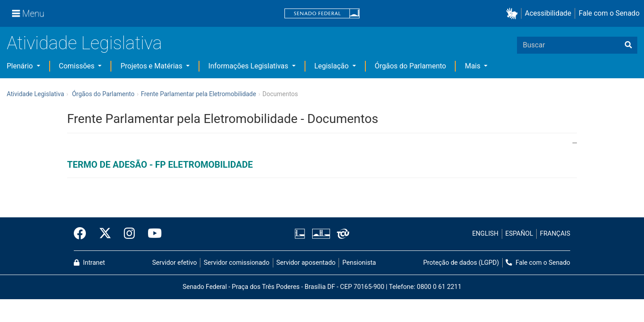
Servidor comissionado (237, 263)
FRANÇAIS (555, 234)
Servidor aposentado (306, 263)
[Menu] (28, 13)
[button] (514, 14)
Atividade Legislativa (84, 43)
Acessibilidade (548, 13)
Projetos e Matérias (152, 66)
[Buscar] (628, 45)
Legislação (333, 66)
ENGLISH (485, 234)
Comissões (78, 66)
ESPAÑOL (519, 234)
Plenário (21, 66)
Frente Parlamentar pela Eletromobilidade (199, 94)
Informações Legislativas (249, 66)
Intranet (89, 263)
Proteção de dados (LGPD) (461, 263)
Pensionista (359, 263)
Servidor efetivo (174, 263)
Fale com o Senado (609, 13)
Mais (473, 66)
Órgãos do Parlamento (411, 66)
